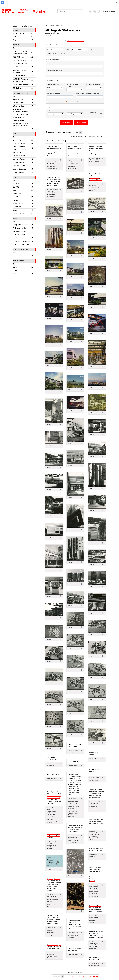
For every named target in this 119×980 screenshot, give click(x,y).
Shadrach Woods (23, 173)
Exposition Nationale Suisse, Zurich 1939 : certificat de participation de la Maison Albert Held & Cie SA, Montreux (54, 919)
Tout (14, 48)
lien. (69, 2)
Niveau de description (21, 249)
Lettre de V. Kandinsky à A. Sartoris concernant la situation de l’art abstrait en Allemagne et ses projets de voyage (54, 181)
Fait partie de (18, 45)
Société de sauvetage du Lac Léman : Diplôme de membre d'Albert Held (54, 947)
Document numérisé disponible (72, 85)
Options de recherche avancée (75, 41)
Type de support (19, 261)
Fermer (62, 25)
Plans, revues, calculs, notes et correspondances (96, 771)
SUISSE (23, 187)
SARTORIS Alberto (23, 61)
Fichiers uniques (23, 34)
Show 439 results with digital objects (57, 141)
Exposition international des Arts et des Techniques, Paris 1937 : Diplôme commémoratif (96, 934)
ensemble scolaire (23, 232)
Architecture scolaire (23, 228)
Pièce (23, 256)
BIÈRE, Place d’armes (23, 85)
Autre (23, 271)
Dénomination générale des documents (88, 94)
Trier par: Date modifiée (77, 137)
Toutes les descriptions (74, 101)
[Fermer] (117, 3)
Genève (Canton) (23, 214)
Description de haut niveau (54, 70)
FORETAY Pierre (23, 76)
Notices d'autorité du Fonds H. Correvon (23, 148)
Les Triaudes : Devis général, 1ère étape (95, 958)
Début (50, 111)
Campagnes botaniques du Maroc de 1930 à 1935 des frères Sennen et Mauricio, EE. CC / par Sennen (96, 823)
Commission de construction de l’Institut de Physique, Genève (23, 123)
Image (23, 268)
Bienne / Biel (23, 207)
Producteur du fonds (21, 93)
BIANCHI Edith (23, 67)
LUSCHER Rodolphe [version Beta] (23, 80)
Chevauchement (93, 112)
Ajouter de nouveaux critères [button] (57, 53)
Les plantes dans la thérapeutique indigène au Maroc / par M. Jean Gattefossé (53, 835)
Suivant (95, 976)
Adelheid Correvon (23, 144)
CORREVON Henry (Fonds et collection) (23, 52)
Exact (89, 115)
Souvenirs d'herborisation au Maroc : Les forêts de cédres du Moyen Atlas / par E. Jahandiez (75, 829)
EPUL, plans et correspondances (52, 759)
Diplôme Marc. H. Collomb (94, 753)
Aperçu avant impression (54, 132)
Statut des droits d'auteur (54, 94)
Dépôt (48, 63)
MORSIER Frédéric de (23, 64)
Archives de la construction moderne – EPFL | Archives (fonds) (23, 112)
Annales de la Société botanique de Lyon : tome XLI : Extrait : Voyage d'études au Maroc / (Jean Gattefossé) (97, 794)
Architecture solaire (23, 235)
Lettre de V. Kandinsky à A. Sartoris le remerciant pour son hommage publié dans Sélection (96, 177)
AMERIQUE (23, 194)
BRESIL (23, 197)
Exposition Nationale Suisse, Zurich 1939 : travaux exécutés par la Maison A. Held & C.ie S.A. (75, 924)
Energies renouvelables (23, 242)
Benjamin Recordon (23, 118)
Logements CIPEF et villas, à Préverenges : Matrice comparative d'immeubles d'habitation (96, 909)
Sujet (15, 218)
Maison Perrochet (23, 156)
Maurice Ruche (23, 103)
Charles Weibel (23, 163)
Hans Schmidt (23, 153)
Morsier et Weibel (23, 159)
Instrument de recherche (93, 84)
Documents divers (73, 761)
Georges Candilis (23, 166)
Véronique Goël (23, 106)
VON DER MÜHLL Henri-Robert (23, 71)
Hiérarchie (67, 132)
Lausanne (23, 200)
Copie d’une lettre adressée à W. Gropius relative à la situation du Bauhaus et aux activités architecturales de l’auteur (75, 151)
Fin (68, 111)
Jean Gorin (23, 141)
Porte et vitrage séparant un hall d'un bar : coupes (96, 850)
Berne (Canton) (23, 204)
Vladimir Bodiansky (23, 169)
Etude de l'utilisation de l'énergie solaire (75, 745)
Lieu (14, 177)
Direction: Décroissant (96, 137)
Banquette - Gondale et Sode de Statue (75, 949)
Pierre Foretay (23, 100)
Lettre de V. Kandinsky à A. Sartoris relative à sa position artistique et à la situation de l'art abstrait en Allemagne (96, 150)
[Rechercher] (70, 11)
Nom (14, 134)
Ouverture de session (109, 11)
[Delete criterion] (92, 49)
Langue (15, 30)
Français (23, 37)
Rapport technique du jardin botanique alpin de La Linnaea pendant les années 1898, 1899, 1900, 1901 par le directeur (54, 151)
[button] (95, 11)
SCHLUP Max (23, 88)
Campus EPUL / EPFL (23, 225)
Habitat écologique (23, 238)
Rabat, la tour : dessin (53, 775)
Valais (23, 210)
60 (90, 976)
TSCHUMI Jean (23, 57)
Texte (23, 274)
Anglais (23, 40)
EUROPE (23, 184)
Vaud (23, 191)
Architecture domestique (23, 245)
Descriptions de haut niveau (56, 101)
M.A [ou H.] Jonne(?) (23, 129)
